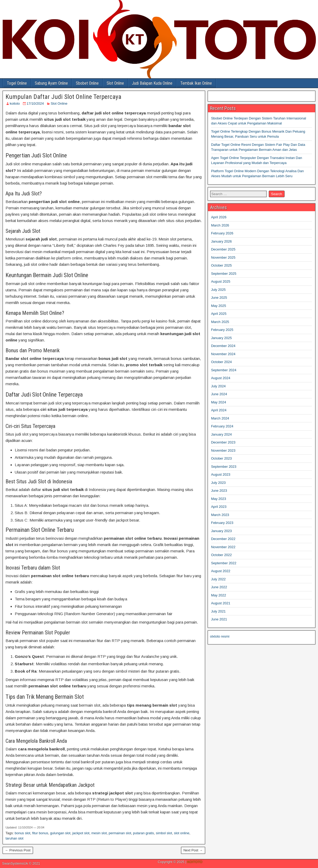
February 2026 (222, 233)
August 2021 (221, 603)
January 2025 (222, 338)
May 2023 (219, 499)
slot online (182, 833)
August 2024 (221, 378)
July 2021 (218, 611)
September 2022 (224, 563)
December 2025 (223, 249)
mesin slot (99, 833)
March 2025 (220, 322)
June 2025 (219, 298)
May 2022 (219, 595)
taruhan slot (14, 838)
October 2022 (222, 555)
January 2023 (222, 531)
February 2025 (222, 330)
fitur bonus (40, 833)
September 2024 (224, 370)
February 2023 (222, 523)
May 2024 (219, 402)
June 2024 (219, 394)
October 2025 (222, 265)
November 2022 (223, 547)
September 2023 (224, 467)
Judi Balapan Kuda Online (152, 83)
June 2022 (219, 587)
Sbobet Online (87, 83)
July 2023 (218, 483)
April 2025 (219, 314)
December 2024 (223, 346)
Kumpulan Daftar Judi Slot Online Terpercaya (63, 97)
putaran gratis (143, 833)
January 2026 (222, 241)
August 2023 (221, 474)
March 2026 (220, 225)
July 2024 (218, 386)
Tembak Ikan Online (196, 83)
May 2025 (219, 306)
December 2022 (223, 539)
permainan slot (120, 833)
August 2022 (221, 571)
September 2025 (224, 274)
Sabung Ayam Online (51, 83)
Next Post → (193, 850)
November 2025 (223, 257)
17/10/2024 (35, 103)
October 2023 (222, 458)
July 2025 (218, 290)
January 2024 (222, 434)
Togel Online (17, 83)
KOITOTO (195, 862)
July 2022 (218, 579)
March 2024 (220, 418)
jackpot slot (81, 833)
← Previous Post (18, 850)
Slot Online (115, 83)
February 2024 (222, 426)
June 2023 (219, 491)
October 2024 (222, 362)
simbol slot (164, 833)
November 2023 (223, 450)
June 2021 (219, 619)
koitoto (15, 103)
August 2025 (221, 281)
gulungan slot (60, 833)
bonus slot (23, 833)
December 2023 (223, 442)
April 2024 (219, 410)
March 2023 (220, 515)
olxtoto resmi (220, 636)
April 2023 (219, 507)
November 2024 (223, 354)
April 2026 (219, 217)
